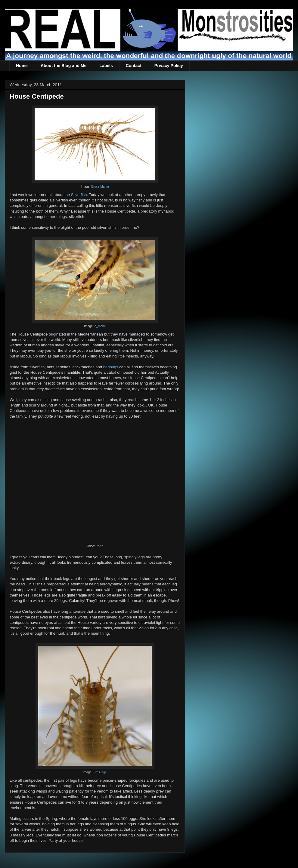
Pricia (99, 546)
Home (22, 66)
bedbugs (111, 367)
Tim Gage (100, 772)
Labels (106, 66)
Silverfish (79, 195)
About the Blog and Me (64, 66)
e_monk (100, 326)
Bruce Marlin (100, 187)
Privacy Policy (169, 66)
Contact (134, 66)
